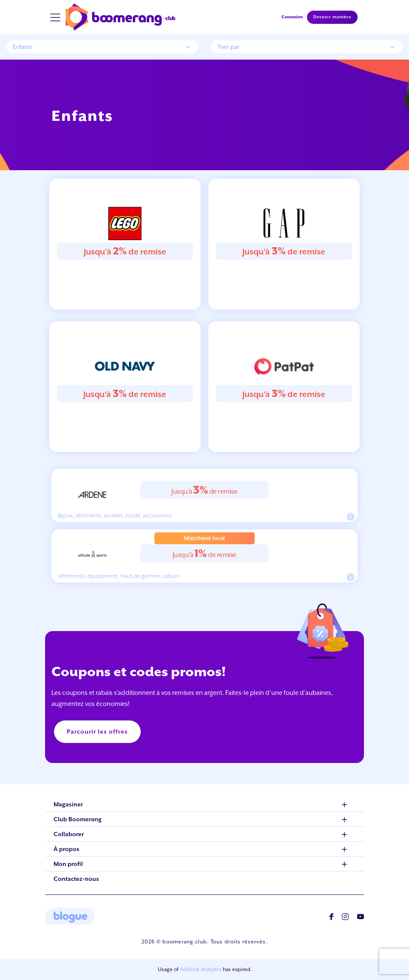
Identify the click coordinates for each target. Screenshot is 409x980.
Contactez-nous (76, 879)
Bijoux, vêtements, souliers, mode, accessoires (115, 516)
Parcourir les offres (97, 731)
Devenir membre (332, 17)
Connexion (292, 17)
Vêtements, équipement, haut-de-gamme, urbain (119, 576)
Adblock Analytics (201, 969)
